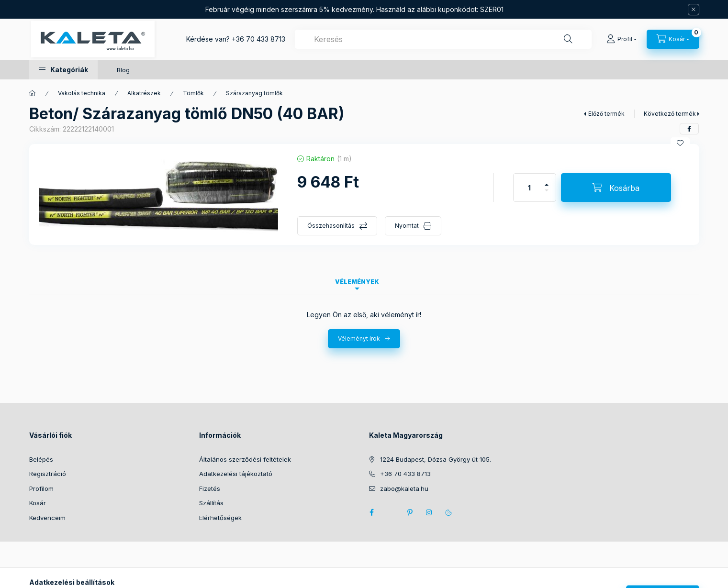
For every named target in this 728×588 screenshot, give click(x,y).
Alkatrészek (144, 93)
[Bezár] (694, 10)
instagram (429, 512)
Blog (123, 70)
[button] (63, 70)
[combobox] (443, 39)
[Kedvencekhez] (680, 143)
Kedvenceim (47, 518)
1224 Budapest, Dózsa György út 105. (436, 459)
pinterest (410, 512)
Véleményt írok (359, 338)
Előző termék (606, 114)
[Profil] (622, 39)
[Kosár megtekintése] (673, 39)
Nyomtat (407, 226)
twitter (391, 512)
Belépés (41, 459)
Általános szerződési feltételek (245, 459)
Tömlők (193, 93)
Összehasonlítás (331, 226)
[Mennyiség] (529, 188)
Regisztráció (48, 474)
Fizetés (210, 488)
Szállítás (211, 503)
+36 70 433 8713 (258, 39)
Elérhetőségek (220, 518)
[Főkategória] (33, 93)
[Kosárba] (616, 188)
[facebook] (689, 129)
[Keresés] (568, 39)
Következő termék (670, 114)
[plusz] (547, 181)
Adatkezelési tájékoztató (236, 474)
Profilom (41, 488)
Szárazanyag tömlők (254, 93)
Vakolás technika (82, 93)
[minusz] (547, 194)
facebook (372, 512)
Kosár (38, 503)
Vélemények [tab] (357, 282)
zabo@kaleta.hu (404, 488)
